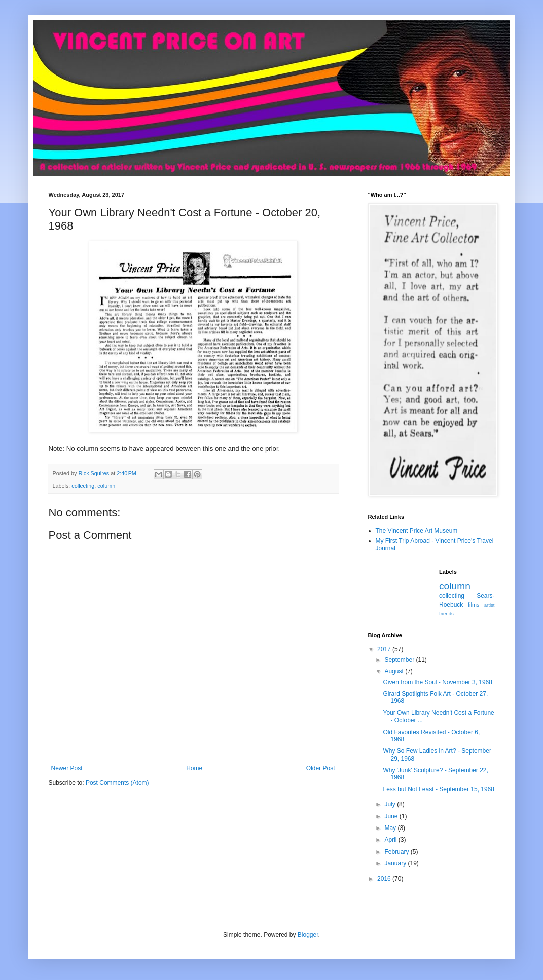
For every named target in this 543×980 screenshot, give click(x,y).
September (400, 660)
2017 (385, 649)
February (397, 852)
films (474, 605)
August (395, 671)
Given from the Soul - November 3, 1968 (437, 682)
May (391, 828)
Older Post (321, 768)
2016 (385, 879)
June (392, 816)
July (391, 804)
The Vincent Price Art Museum (417, 531)
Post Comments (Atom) (117, 783)
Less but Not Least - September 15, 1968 (438, 789)
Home (194, 768)
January (396, 863)
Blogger (308, 935)
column (106, 486)
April (391, 840)
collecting (83, 486)
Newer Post (67, 768)
